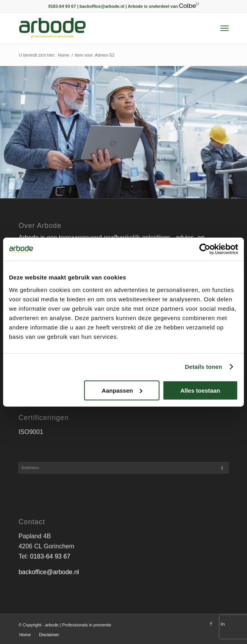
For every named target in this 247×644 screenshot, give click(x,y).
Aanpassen (122, 390)
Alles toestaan (200, 390)
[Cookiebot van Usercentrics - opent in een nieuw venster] (204, 249)
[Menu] (225, 28)
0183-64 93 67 (50, 556)
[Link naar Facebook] (211, 624)
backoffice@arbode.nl (49, 572)
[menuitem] (225, 28)
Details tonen (203, 367)
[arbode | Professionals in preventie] (102, 28)
